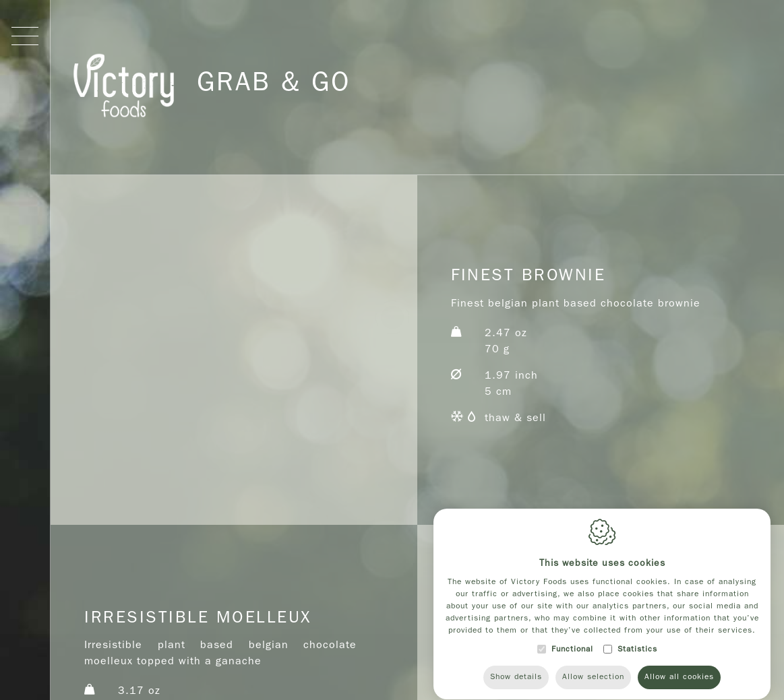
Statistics (637, 665)
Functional (572, 665)
